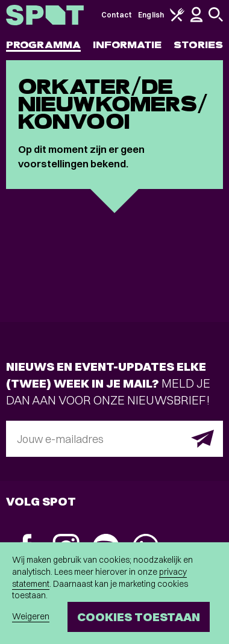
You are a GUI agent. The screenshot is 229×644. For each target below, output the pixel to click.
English (151, 15)
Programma (43, 45)
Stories (198, 45)
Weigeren (31, 616)
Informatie (127, 45)
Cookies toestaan (139, 617)
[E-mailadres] (114, 439)
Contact (117, 15)
